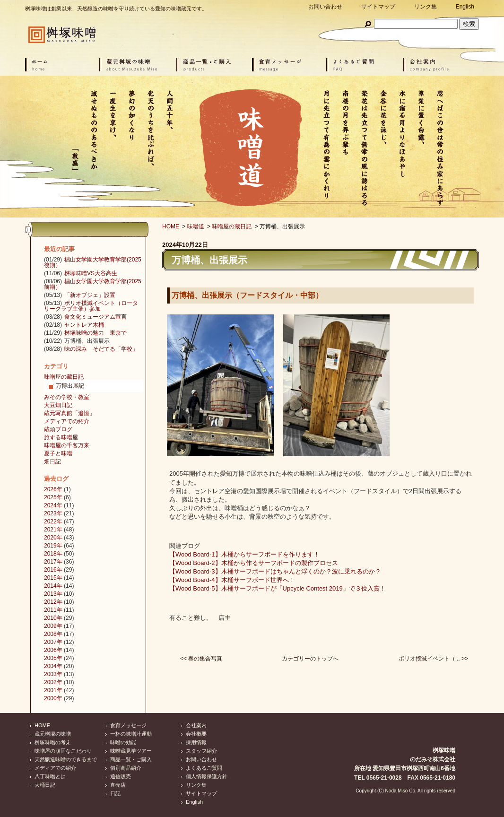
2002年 (53, 682)
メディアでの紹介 (67, 421)
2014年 (53, 586)
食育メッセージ (128, 725)
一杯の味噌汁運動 (131, 734)
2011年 (53, 610)
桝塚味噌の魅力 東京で (96, 333)
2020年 (53, 538)
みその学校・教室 (67, 397)
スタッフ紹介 (201, 751)
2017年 (53, 562)
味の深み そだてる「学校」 (101, 349)
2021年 (53, 530)
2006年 (53, 650)
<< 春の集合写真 (201, 659)
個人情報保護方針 (207, 776)
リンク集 (426, 7)
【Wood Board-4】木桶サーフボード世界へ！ (232, 580)
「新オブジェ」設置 (90, 295)
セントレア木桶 (84, 325)
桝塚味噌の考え (53, 742)
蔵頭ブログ (58, 429)
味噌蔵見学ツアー (131, 751)
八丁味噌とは (50, 776)
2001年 (53, 690)
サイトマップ (378, 7)
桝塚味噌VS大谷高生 (91, 273)
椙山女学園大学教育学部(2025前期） (93, 284)
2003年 (53, 674)
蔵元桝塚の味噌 (53, 734)
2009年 (53, 626)
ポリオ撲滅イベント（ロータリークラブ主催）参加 (91, 306)
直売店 (118, 785)
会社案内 (196, 725)
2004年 (53, 666)
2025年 (53, 497)
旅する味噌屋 (61, 437)
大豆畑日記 (58, 405)
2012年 (53, 602)
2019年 (53, 546)
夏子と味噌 (58, 453)
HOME (171, 226)
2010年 (53, 618)
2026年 (53, 489)
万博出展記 (70, 386)
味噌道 (196, 226)
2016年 (53, 570)
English (465, 7)
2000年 (53, 698)
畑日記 (52, 461)
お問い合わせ (325, 7)
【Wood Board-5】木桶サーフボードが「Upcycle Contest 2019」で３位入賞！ (278, 588)
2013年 (53, 594)
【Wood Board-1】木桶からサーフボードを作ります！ (244, 554)
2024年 (53, 505)
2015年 (53, 578)
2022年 (53, 521)
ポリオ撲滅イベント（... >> (433, 659)
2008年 (53, 634)
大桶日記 (45, 785)
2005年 (53, 658)
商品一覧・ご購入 (131, 759)
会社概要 (196, 734)
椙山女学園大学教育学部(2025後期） (93, 262)
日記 (115, 793)
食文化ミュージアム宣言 (96, 317)
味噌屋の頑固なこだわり (63, 751)
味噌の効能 (123, 742)
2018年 (53, 554)
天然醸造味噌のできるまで (66, 759)
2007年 (53, 642)
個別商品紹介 (126, 768)
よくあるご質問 (204, 768)
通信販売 (121, 776)
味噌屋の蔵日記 (232, 226)
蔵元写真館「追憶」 (70, 413)
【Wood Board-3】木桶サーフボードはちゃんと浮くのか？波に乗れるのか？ (275, 571)
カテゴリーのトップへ (310, 659)
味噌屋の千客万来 (67, 445)
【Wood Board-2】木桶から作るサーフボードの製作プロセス (254, 563)
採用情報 (196, 742)
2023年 (53, 513)
